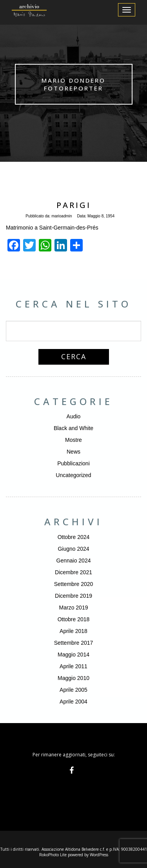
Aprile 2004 (73, 702)
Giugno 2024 (73, 549)
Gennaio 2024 (74, 561)
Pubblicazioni (73, 463)
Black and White (73, 428)
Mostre (73, 440)
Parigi (74, 205)
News (73, 452)
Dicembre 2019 (73, 596)
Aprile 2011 (73, 666)
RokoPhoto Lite (53, 855)
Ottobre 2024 (74, 537)
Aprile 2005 (73, 690)
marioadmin (62, 216)
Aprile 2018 (73, 631)
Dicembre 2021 (73, 572)
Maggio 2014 (73, 655)
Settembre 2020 (74, 584)
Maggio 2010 (73, 678)
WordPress (99, 855)
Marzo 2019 (74, 608)
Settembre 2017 (74, 643)
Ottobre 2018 (74, 619)
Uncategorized (73, 475)
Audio (74, 416)
